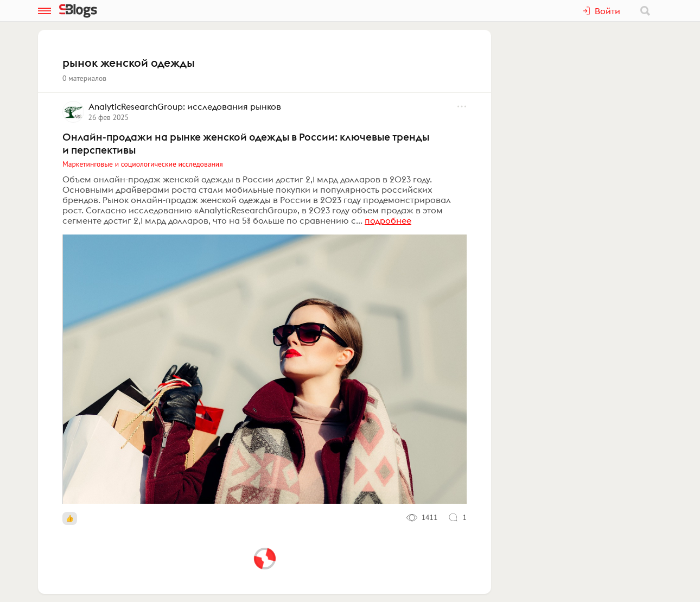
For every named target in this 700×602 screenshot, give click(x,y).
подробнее (388, 220)
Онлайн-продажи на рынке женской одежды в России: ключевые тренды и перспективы (246, 143)
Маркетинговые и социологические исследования (143, 164)
